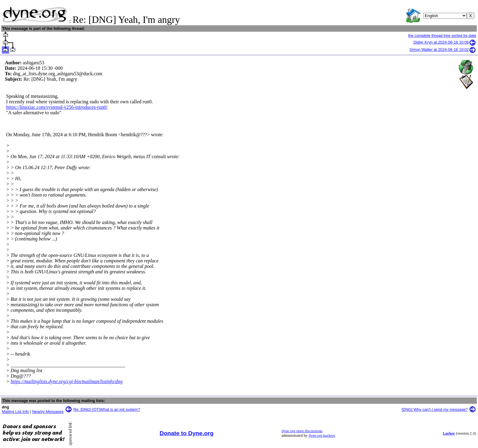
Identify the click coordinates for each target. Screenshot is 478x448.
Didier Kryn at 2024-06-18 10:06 (445, 42)
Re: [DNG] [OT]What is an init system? (107, 409)
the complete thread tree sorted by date (442, 36)
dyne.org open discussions (302, 431)
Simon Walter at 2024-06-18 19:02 (443, 50)
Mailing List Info (15, 412)
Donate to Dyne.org (187, 433)
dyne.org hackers (322, 436)
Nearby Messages (48, 412)
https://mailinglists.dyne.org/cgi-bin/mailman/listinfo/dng (67, 381)
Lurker (449, 433)
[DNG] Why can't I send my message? (435, 409)
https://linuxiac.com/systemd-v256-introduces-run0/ (57, 107)
